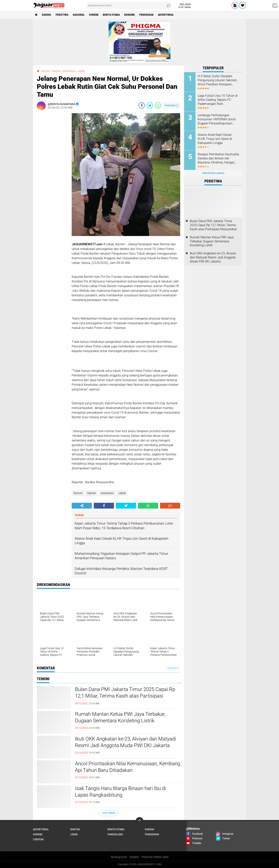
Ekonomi (130, 15)
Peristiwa (62, 15)
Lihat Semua (108, 813)
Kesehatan (107, 493)
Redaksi (134, 857)
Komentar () (172, 105)
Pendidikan (146, 15)
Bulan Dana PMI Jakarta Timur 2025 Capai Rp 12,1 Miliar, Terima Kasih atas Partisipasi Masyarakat (125, 696)
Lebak (122, 493)
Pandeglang (115, 834)
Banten (78, 493)
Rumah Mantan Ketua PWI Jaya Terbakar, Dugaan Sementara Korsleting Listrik (120, 717)
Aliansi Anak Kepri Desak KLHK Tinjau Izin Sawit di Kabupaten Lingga (215, 139)
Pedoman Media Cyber (155, 857)
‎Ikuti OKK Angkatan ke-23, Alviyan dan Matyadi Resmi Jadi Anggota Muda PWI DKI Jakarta (125, 742)
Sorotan (38, 839)
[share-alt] (82, 506)
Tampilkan (173, 668)
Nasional (79, 15)
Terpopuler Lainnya (213, 173)
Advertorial (166, 15)
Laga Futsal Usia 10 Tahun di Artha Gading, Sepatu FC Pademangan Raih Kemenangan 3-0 (218, 100)
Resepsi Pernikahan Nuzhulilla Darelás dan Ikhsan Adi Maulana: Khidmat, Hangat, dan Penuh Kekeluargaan (218, 158)
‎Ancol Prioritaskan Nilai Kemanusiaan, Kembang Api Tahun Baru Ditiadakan (128, 767)
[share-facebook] (142, 105)
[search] (129, 5)
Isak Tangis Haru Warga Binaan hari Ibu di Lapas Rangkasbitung (120, 792)
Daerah (46, 15)
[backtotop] (139, 821)
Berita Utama (111, 15)
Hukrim (94, 15)
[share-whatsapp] (158, 105)
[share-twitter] (150, 105)
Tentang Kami (119, 857)
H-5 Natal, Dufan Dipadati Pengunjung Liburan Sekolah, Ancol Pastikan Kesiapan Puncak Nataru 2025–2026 (217, 80)
